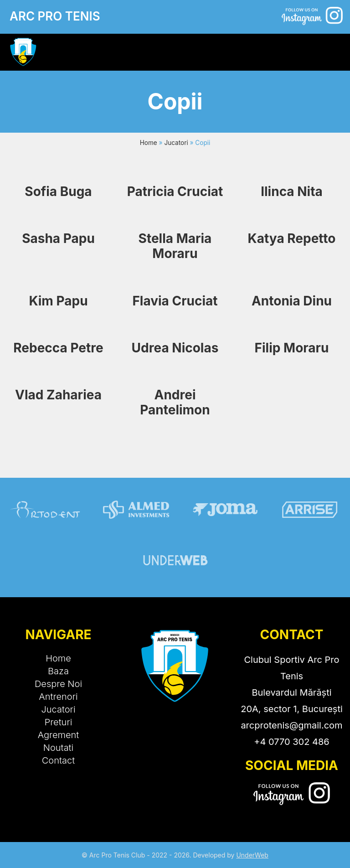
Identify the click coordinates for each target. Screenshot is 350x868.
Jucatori (176, 143)
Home (149, 143)
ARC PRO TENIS (55, 16)
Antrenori (58, 697)
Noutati (59, 748)
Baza (58, 671)
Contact (58, 760)
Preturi (59, 722)
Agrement (59, 735)
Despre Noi (58, 684)
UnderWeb (252, 855)
